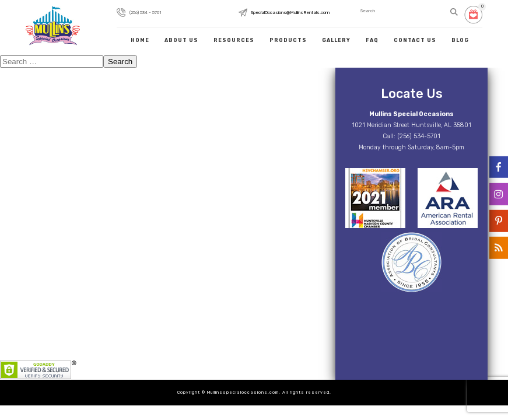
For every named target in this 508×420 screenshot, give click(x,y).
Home (140, 40)
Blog (460, 40)
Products (288, 40)
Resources (234, 40)
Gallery (336, 40)
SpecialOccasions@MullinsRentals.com (290, 12)
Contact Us (415, 40)
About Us (181, 40)
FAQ (372, 40)
